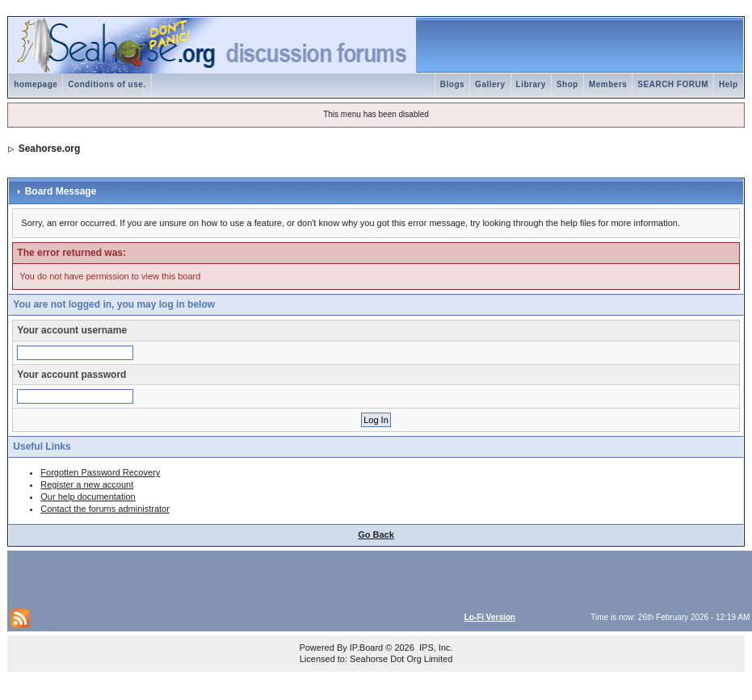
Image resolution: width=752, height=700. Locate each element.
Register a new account (87, 484)
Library (531, 84)
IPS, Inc (435, 648)
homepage (36, 84)
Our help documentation (88, 497)
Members (608, 84)
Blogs (452, 84)
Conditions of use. (107, 84)
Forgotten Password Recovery (100, 472)
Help (729, 84)
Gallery (490, 84)
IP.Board (366, 648)
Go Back (376, 534)
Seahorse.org (50, 149)
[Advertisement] (200, 578)
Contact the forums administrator (105, 509)
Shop (567, 84)
